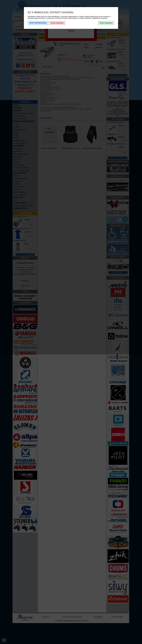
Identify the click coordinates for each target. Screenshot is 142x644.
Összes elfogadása (106, 23)
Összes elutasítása (57, 23)
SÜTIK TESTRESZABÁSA (38, 23)
